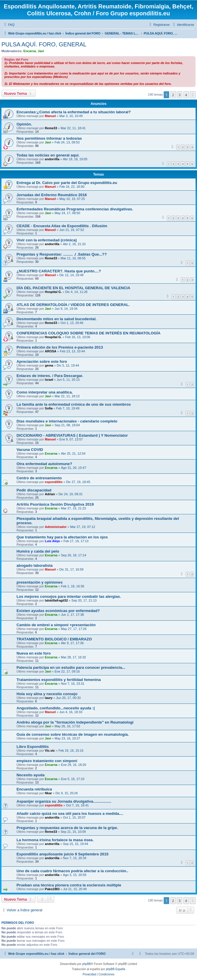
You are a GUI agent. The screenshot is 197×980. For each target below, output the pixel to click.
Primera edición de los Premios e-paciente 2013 (60, 347)
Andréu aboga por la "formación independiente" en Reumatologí (75, 722)
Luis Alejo (52, 541)
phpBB (87, 964)
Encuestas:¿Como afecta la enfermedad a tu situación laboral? (74, 112)
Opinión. (24, 124)
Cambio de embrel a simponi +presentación (56, 625)
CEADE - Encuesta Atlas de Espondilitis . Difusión (62, 226)
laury (49, 698)
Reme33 (51, 128)
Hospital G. (53, 292)
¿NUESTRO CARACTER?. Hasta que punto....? (59, 271)
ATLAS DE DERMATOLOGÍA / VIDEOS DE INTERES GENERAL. (73, 305)
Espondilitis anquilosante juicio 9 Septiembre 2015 (62, 854)
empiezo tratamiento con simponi (47, 761)
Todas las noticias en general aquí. (48, 155)
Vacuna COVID (30, 450)
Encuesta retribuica (34, 789)
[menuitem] (9, 25)
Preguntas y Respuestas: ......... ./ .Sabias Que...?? (62, 254)
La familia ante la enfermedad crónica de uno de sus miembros (74, 404)
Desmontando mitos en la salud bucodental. (56, 319)
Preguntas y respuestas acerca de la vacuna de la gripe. (67, 828)
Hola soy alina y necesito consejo (47, 694)
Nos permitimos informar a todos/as (49, 138)
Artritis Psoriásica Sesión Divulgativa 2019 (55, 504)
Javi (41, 51)
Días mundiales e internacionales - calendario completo (67, 421)
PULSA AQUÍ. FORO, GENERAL (44, 44)
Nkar (48, 793)
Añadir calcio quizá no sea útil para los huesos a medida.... (70, 814)
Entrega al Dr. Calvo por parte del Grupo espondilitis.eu (67, 183)
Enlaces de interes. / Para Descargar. (50, 376)
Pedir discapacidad (34, 490)
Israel (49, 380)
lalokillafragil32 (56, 600)
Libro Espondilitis (33, 747)
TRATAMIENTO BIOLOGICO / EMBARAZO (54, 639)
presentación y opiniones (40, 582)
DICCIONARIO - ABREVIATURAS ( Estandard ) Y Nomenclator (72, 435)
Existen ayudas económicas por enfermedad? (58, 611)
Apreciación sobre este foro (42, 361)
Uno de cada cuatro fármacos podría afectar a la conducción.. (72, 871)
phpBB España (115, 969)
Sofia (49, 408)
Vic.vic (50, 751)
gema (49, 365)
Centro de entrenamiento (39, 478)
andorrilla (52, 159)
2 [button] (173, 95)
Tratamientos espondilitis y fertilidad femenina (59, 680)
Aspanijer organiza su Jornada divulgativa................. (64, 801)
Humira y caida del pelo (38, 551)
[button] (193, 95)
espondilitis (54, 482)
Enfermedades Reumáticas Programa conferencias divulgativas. (75, 209)
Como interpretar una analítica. (45, 392)
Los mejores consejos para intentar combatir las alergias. (69, 596)
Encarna (30, 51)
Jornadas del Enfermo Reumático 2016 (52, 195)
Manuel (50, 116)
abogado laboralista (35, 565)
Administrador (56, 527)
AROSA (51, 351)
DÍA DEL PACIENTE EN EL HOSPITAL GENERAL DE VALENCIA (73, 288)
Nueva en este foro (34, 653)
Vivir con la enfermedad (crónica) (47, 240)
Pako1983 (52, 889)
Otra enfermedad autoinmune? (44, 464)
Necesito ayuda (31, 775)
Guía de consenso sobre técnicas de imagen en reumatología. (73, 734)
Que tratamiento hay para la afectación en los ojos (62, 537)
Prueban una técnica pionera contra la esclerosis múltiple (69, 885)
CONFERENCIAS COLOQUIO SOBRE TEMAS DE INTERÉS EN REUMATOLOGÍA (89, 333)
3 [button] (179, 95)
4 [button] (186, 95)
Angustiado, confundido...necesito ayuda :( (56, 708)
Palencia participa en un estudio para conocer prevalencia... (71, 667)
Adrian (50, 494)
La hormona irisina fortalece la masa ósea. (55, 840)
